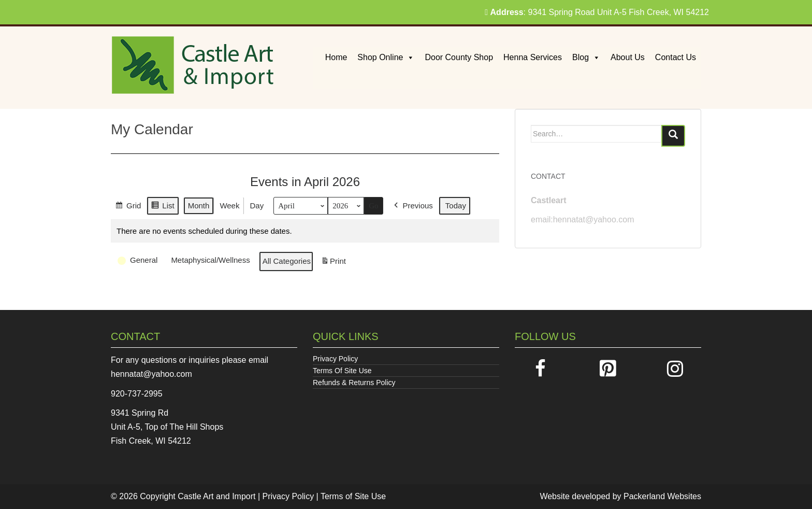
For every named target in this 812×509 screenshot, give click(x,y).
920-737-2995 (137, 394)
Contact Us (676, 57)
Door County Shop (459, 57)
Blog (586, 57)
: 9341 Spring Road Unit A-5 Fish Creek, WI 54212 (597, 12)
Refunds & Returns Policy (354, 383)
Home (336, 57)
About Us (628, 57)
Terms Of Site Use (342, 371)
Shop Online (386, 57)
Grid (128, 207)
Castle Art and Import (216, 496)
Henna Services (533, 57)
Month (199, 206)
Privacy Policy (335, 359)
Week (229, 206)
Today (456, 206)
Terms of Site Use (353, 496)
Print (333, 263)
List (162, 207)
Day (257, 206)
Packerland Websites (662, 496)
